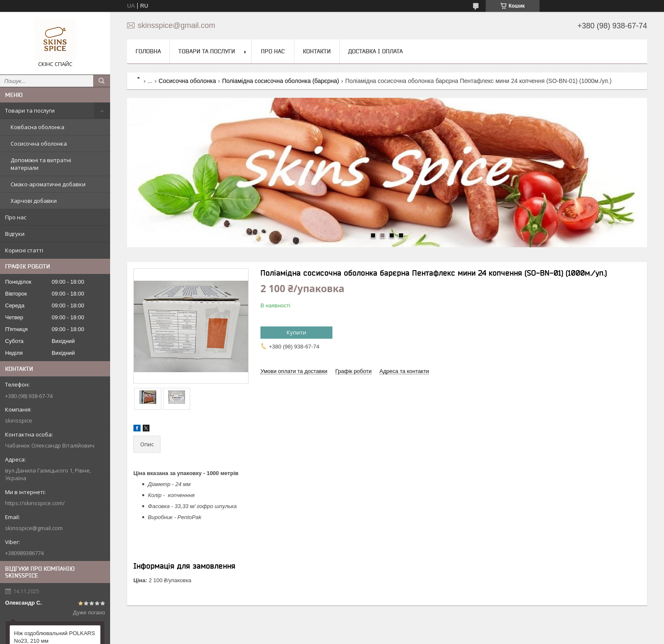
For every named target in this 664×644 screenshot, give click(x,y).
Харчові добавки (34, 201)
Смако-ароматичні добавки (48, 184)
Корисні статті (24, 250)
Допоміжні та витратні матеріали (41, 164)
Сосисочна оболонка (39, 144)
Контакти (317, 51)
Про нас (16, 217)
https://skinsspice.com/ (35, 503)
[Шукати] (102, 81)
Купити (296, 332)
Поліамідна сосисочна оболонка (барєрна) (280, 81)
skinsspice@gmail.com (34, 528)
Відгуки (15, 234)
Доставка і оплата (375, 51)
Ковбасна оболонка (37, 127)
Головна (148, 51)
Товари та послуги (30, 111)
